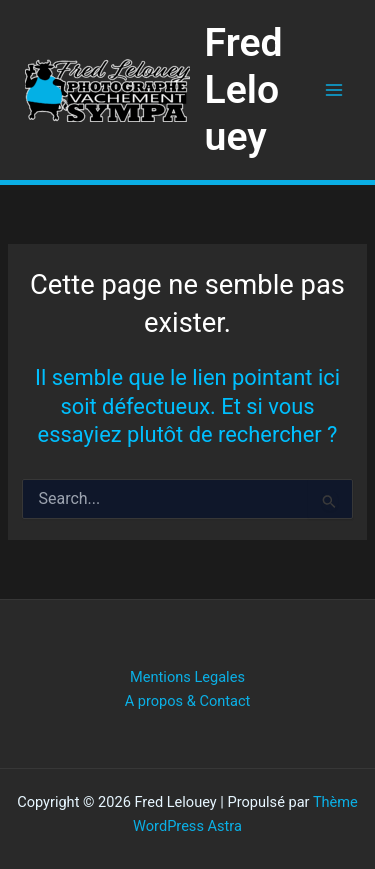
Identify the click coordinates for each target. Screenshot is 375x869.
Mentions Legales (187, 677)
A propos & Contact (188, 701)
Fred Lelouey (244, 90)
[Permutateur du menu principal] (334, 90)
